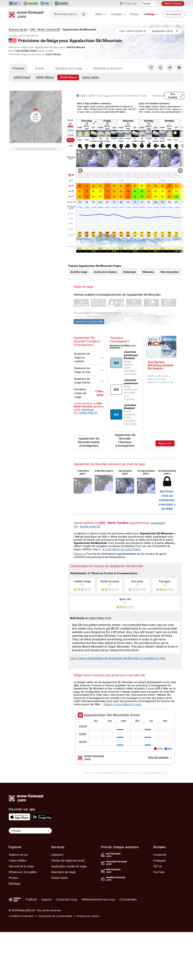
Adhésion (57, 855)
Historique (130, 272)
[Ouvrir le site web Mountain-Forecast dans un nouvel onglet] (31, 4)
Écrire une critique (111, 665)
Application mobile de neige (69, 866)
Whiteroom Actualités (23, 872)
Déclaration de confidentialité (55, 916)
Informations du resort (107, 68)
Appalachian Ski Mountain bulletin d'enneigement (89, 442)
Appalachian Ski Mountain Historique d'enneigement (125, 440)
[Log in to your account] (174, 14)
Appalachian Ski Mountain (79, 29)
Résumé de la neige (21, 866)
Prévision (18, 68)
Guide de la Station (105, 272)
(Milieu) (45, 77)
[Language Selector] (30, 831)
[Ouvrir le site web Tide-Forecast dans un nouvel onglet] (47, 4)
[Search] (84, 14)
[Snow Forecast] (26, 14)
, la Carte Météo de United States (121, 549)
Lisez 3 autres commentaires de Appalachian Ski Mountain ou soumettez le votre (118, 658)
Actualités (118, 14)
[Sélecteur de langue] (149, 4)
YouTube (159, 872)
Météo (101, 14)
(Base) (68, 77)
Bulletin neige (79, 272)
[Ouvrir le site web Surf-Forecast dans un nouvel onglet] (15, 4)
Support (46, 899)
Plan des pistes (170, 272)
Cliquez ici (80, 554)
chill (71, 197)
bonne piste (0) (88, 413)
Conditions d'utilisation (21, 916)
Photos (134, 14)
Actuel (40, 68)
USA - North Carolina (45, 29)
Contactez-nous (67, 899)
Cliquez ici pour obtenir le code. (122, 704)
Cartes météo (91, 77)
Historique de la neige (68, 68)
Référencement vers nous (98, 899)
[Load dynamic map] (36, 228)
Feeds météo (60, 878)
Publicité (31, 899)
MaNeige (14, 884)
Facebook (160, 855)
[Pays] (133, 31)
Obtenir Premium (173, 4)
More (71, 159)
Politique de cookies (88, 916)
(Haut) (22, 77)
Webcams (148, 272)
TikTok (157, 866)
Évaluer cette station (83, 665)
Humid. (71, 202)
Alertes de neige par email (68, 860)
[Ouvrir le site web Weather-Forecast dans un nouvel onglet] (62, 4)
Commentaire (128, 899)
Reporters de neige (63, 872)
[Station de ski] (165, 31)
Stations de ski (18, 29)
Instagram (160, 860)
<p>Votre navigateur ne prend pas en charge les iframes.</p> (125, 739)
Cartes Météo (17, 860)
